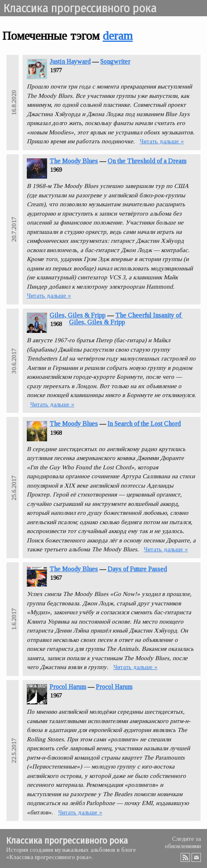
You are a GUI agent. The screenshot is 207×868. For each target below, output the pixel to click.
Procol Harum (68, 687)
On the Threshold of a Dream (147, 161)
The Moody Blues (74, 161)
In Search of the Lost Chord (144, 424)
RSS (185, 857)
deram (118, 36)
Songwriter (115, 62)
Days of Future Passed (137, 569)
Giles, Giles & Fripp (78, 315)
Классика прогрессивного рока (80, 8)
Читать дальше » (162, 141)
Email (196, 857)
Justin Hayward (70, 62)
